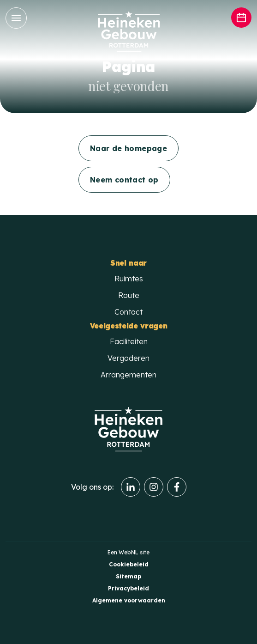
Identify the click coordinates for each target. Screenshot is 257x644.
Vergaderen (128, 358)
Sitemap (128, 576)
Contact (128, 312)
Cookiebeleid (129, 564)
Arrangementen (128, 375)
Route (129, 295)
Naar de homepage (128, 148)
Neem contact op (124, 180)
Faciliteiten (129, 341)
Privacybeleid (128, 588)
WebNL (128, 552)
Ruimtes (129, 279)
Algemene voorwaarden (129, 600)
